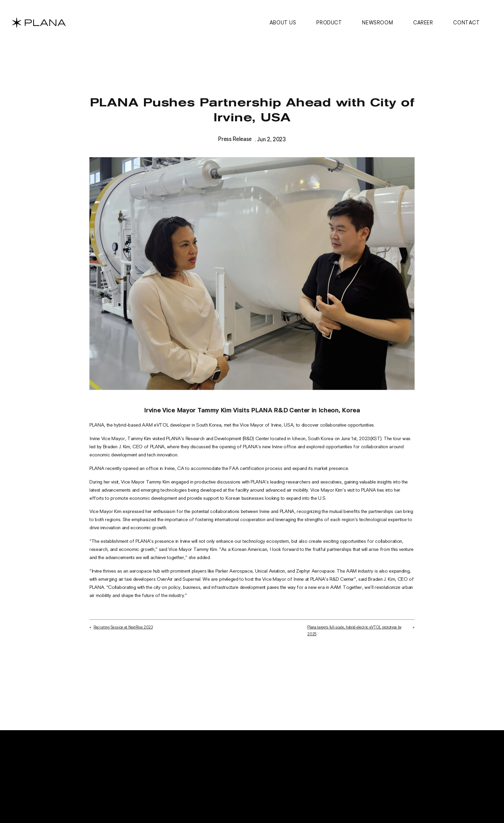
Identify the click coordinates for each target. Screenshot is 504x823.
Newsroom (377, 23)
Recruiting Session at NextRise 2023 (123, 631)
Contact (466, 23)
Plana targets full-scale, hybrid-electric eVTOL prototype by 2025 (354, 635)
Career (423, 23)
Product (329, 23)
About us (283, 23)
